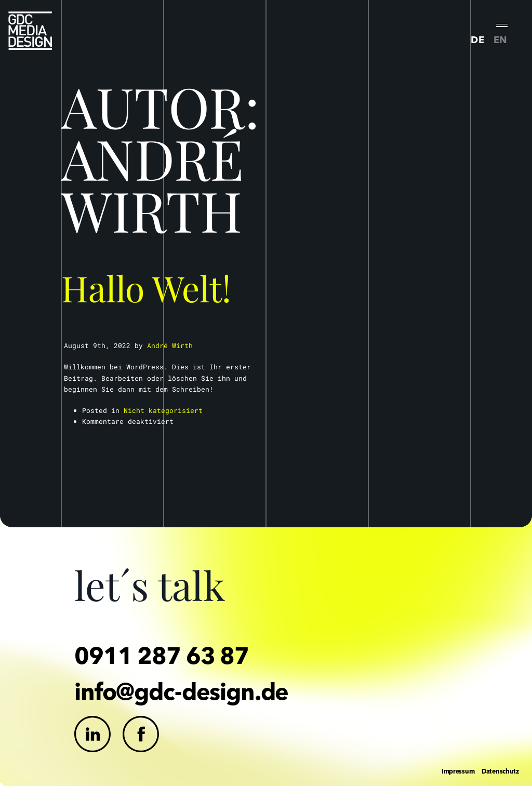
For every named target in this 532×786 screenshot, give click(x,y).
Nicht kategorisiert (163, 410)
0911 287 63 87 (162, 655)
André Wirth (170, 345)
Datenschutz (500, 771)
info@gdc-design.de (181, 691)
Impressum (458, 771)
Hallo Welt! (146, 288)
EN (501, 40)
